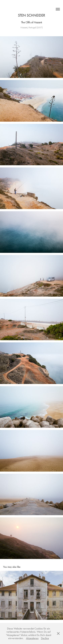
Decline (45, 638)
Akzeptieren (32, 638)
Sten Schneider (32, 15)
